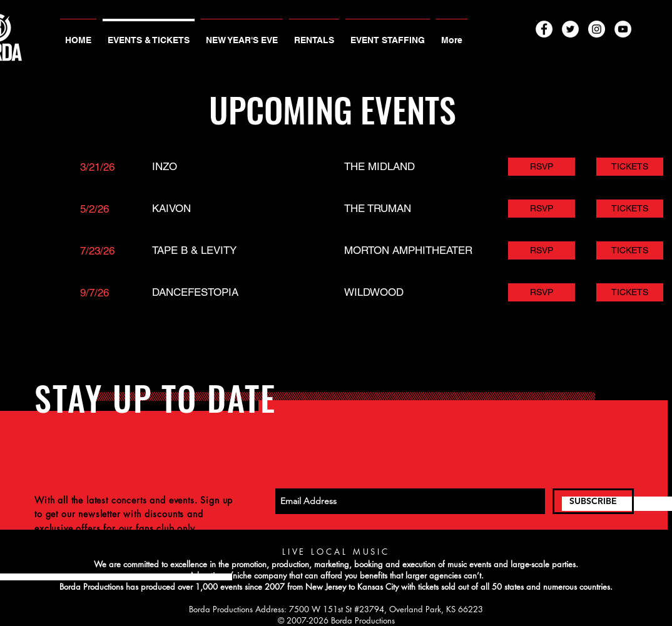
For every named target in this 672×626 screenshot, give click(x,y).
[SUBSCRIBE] (593, 501)
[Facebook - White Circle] (544, 29)
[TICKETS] (630, 167)
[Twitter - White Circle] (570, 29)
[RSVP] (542, 167)
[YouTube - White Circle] (623, 29)
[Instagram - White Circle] (597, 29)
